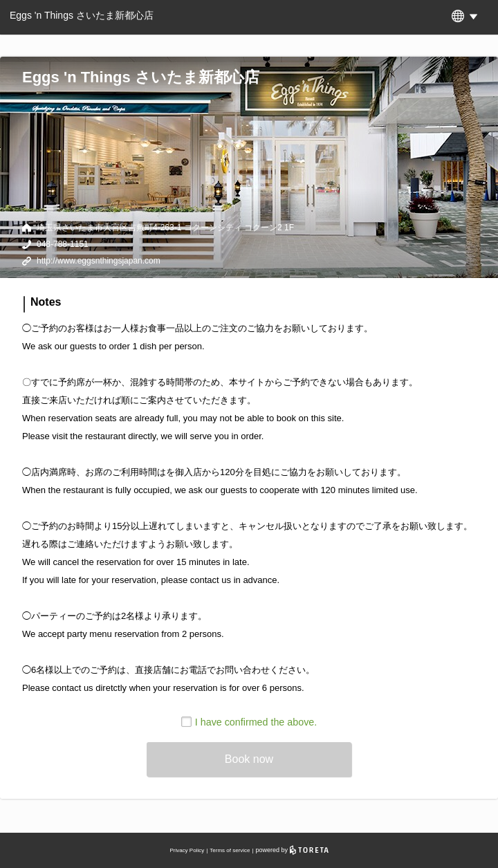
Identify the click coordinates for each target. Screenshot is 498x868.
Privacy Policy (187, 850)
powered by (292, 850)
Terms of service (230, 850)
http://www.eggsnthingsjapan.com (99, 261)
